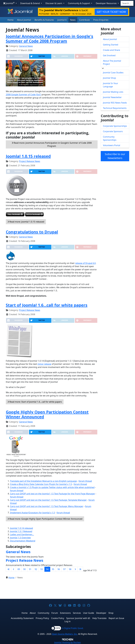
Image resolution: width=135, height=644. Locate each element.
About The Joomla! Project (112, 62)
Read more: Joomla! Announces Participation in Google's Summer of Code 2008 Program (52, 144)
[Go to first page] (9, 569)
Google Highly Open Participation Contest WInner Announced (47, 414)
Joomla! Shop (109, 78)
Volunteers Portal (112, 145)
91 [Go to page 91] (30, 569)
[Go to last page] (80, 569)
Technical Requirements (115, 108)
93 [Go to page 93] (42, 569)
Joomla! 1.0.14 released (21, 528)
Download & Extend (30, 3)
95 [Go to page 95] (53, 569)
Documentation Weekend (23, 541)
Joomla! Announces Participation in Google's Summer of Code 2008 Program (50, 39)
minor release (44, 364)
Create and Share (111, 50)
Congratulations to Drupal (32, 232)
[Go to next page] (75, 569)
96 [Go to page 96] (59, 569)
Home (11, 20)
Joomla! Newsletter (112, 97)
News (73, 20)
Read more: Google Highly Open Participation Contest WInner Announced (45, 519)
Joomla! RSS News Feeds (115, 103)
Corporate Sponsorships (115, 126)
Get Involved (109, 55)
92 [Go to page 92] (36, 569)
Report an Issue (116, 618)
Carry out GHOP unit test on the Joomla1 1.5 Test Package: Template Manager (48, 500)
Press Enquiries (101, 20)
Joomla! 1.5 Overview (20, 538)
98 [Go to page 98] (70, 569)
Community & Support (79, 3)
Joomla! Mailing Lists (113, 92)
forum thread (85, 481)
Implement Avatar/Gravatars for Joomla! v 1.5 (32, 513)
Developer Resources (106, 3)
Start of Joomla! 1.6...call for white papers (47, 305)
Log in (67, 621)
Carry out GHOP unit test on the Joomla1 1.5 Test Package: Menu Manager (47, 506)
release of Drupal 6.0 (85, 263)
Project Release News (30, 161)
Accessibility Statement (22, 618)
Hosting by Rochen (67, 642)
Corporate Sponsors (113, 131)
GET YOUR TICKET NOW (111, 12)
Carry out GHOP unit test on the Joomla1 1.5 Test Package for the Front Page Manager (52, 494)
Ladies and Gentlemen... (22, 534)
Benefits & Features (44, 20)
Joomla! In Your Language (110, 85)
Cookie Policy (58, 618)
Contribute (84, 20)
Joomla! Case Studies (113, 73)
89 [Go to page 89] (19, 569)
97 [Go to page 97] (64, 569)
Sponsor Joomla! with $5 (78, 618)
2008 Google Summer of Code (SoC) (23, 95)
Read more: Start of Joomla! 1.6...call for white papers (35, 402)
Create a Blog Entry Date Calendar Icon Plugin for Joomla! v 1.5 (41, 484)
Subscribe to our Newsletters (115, 156)
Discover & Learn (54, 3)
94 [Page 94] (47, 569)
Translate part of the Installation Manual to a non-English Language (43, 481)
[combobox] (127, 3)
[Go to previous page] (14, 569)
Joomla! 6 (62, 20)
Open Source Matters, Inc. (65, 634)
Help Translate (99, 618)
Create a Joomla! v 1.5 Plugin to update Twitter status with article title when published (52, 487)
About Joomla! (24, 20)
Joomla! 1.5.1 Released (21, 531)
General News (26, 46)
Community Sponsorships (110, 138)
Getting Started (111, 45)
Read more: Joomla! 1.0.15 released (26, 222)
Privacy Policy (42, 618)
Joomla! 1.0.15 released (28, 156)
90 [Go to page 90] (24, 569)
